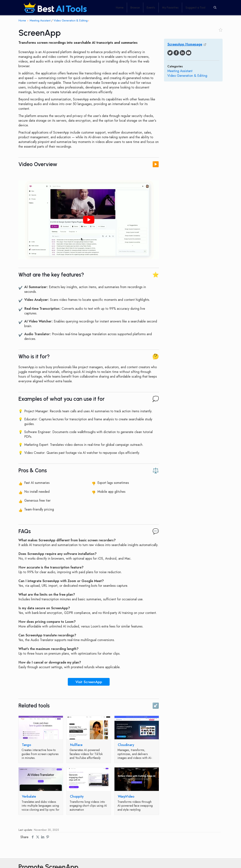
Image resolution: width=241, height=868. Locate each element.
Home (22, 20)
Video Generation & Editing (71, 20)
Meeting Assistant (40, 20)
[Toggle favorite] (221, 30)
